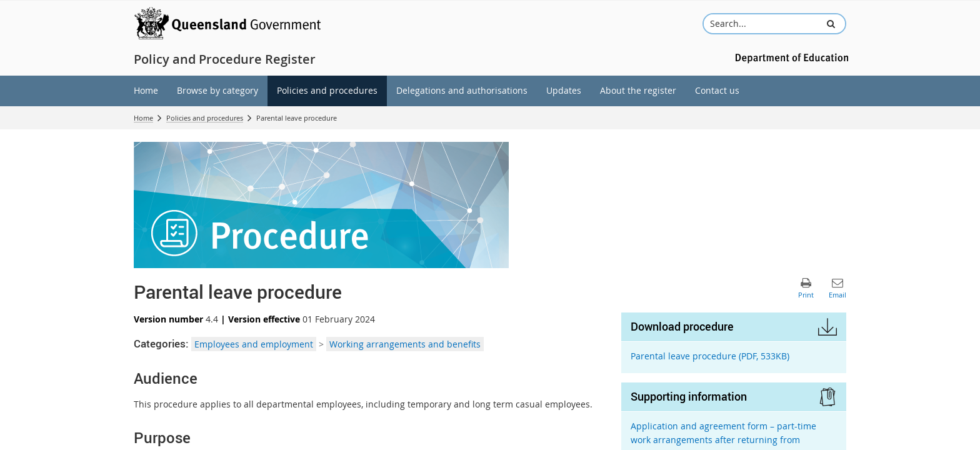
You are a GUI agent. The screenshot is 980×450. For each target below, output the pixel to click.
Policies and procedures (205, 118)
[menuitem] (146, 91)
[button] (831, 24)
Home (143, 118)
